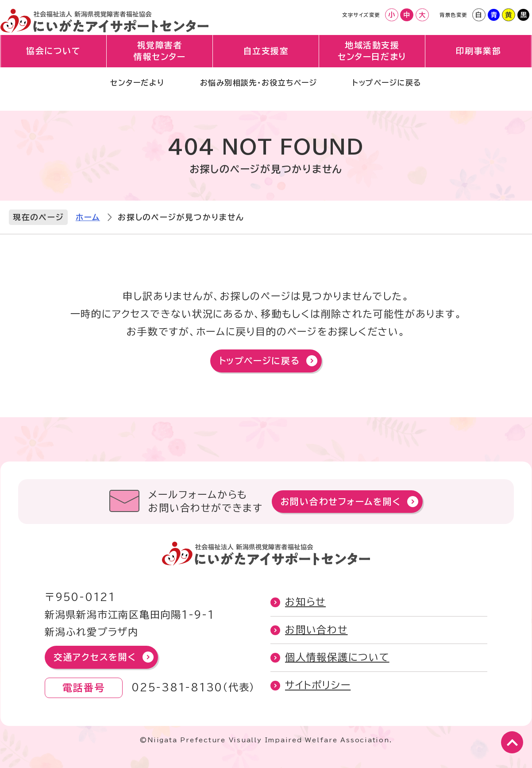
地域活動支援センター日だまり (372, 60)
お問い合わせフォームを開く (341, 502)
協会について (54, 60)
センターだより (121, 95)
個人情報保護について (337, 657)
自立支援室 (266, 60)
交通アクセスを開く (95, 657)
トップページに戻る (402, 95)
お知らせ (305, 602)
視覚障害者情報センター (160, 60)
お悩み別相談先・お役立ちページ (257, 95)
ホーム (88, 217)
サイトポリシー (318, 685)
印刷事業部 (479, 60)
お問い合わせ (316, 630)
